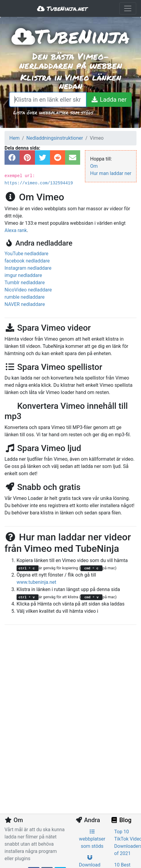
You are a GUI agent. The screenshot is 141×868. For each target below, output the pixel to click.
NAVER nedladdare (25, 304)
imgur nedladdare (23, 275)
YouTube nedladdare (27, 254)
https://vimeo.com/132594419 (39, 183)
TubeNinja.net (62, 8)
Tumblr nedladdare (25, 283)
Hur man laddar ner (111, 173)
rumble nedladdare (25, 297)
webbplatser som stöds (92, 839)
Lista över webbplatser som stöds (53, 112)
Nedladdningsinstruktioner (55, 138)
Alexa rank (16, 230)
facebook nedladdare (27, 261)
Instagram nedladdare (28, 268)
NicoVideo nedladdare (28, 290)
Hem (14, 138)
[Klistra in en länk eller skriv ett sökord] (48, 100)
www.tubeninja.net (36, 582)
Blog (121, 820)
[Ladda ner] (109, 100)
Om (94, 166)
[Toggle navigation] (128, 8)
